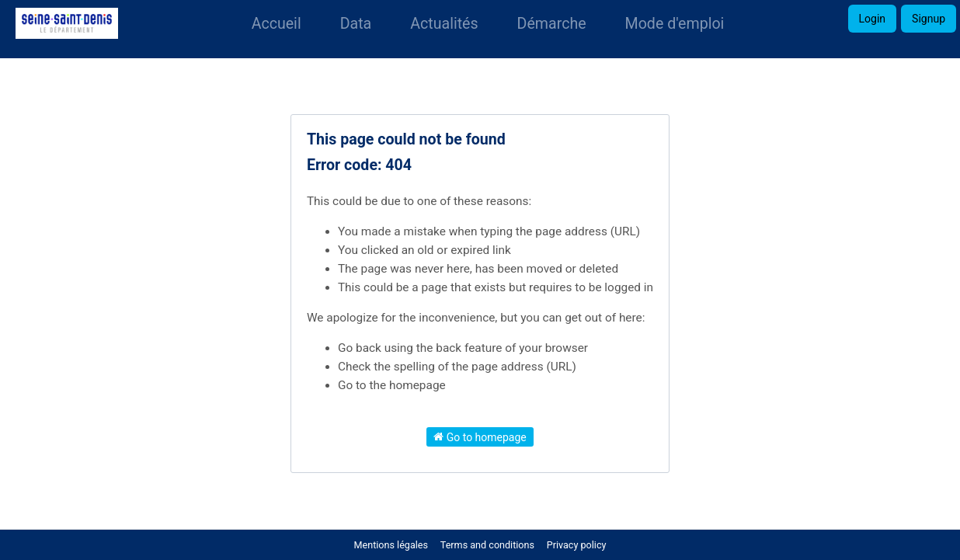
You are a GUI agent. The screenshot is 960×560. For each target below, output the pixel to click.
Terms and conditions (489, 545)
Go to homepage (480, 437)
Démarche (552, 24)
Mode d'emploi (675, 24)
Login (873, 19)
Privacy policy (577, 545)
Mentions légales (391, 545)
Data (356, 24)
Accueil (277, 24)
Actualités (444, 24)
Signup (929, 19)
